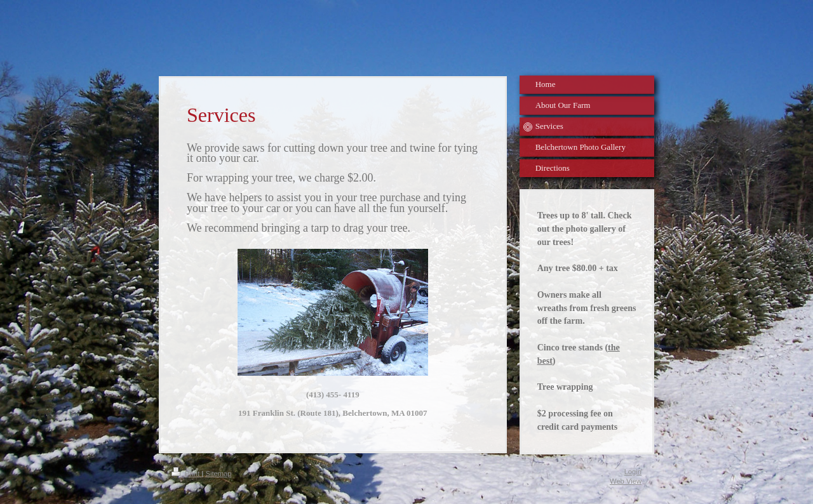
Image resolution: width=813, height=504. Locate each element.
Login (633, 472)
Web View (626, 481)
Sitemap (218, 474)
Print (186, 474)
